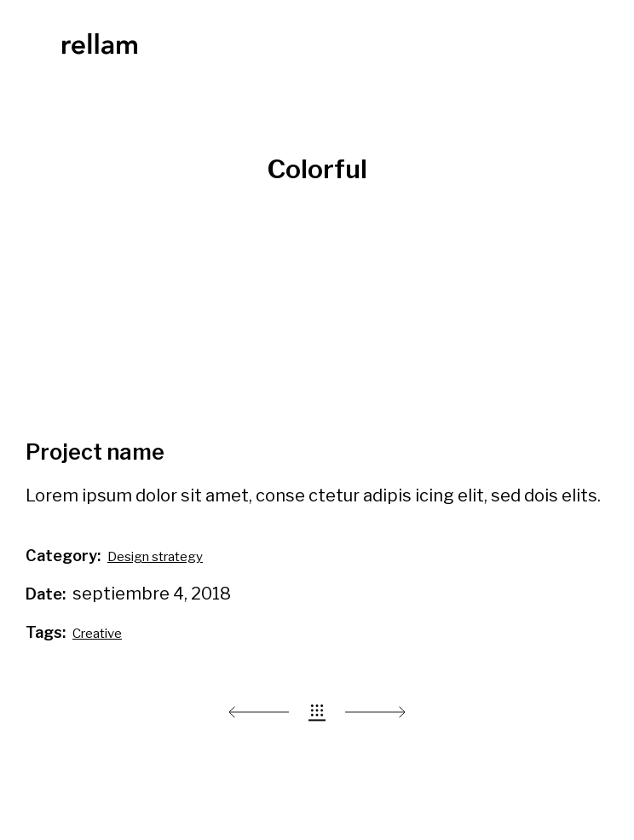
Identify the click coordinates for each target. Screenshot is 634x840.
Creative (97, 634)
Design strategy (155, 557)
